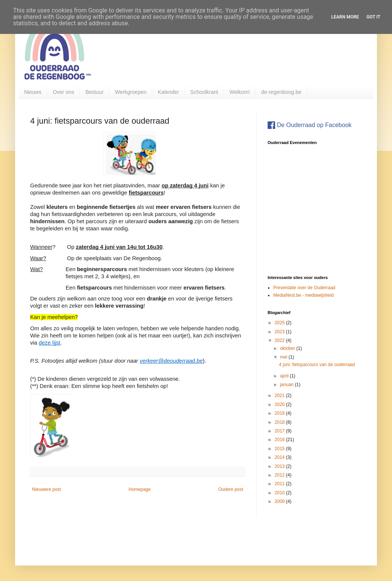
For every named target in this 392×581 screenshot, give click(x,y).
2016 (280, 440)
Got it (373, 17)
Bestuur (95, 92)
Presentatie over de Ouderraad (304, 288)
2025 (280, 323)
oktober (288, 348)
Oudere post (231, 489)
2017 (280, 431)
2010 (280, 493)
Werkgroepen (131, 92)
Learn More (345, 17)
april (285, 376)
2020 (280, 405)
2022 (280, 340)
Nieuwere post (47, 489)
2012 (280, 475)
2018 (280, 422)
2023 (280, 332)
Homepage (140, 489)
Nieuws (33, 92)
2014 (280, 457)
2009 (280, 501)
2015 (280, 449)
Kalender (168, 92)
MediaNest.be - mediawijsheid (303, 295)
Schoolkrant (204, 92)
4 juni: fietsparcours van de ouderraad (317, 365)
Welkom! (240, 92)
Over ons (64, 92)
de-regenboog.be (281, 92)
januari (287, 385)
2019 (280, 413)
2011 (280, 484)
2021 (280, 396)
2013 (280, 466)
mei (284, 357)
